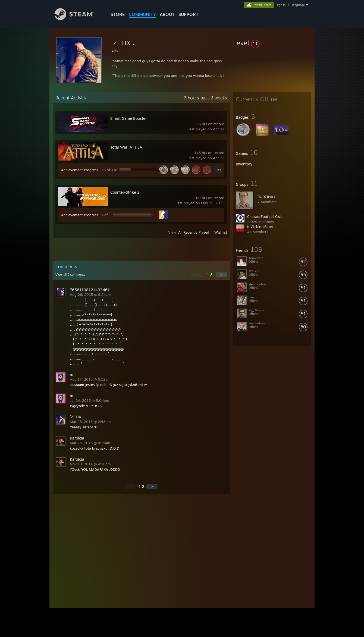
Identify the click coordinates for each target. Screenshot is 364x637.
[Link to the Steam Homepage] (78, 19)
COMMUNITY (142, 14)
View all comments (70, 275)
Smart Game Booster (128, 118)
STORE (118, 14)
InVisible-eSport (260, 227)
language (298, 5)
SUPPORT (189, 14)
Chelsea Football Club (265, 216)
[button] (272, 43)
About (167, 14)
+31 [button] (218, 170)
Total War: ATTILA (126, 147)
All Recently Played (194, 232)
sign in (281, 5)
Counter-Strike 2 (125, 192)
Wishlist (221, 232)
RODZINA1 (266, 197)
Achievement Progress (80, 170)
